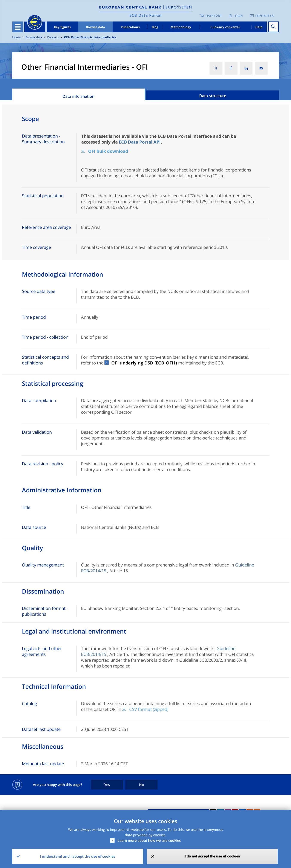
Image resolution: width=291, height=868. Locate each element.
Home (16, 37)
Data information (78, 96)
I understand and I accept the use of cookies (78, 856)
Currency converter (225, 27)
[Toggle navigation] (18, 27)
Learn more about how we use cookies (149, 840)
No (142, 785)
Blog (155, 27)
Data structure (213, 96)
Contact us (265, 16)
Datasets (53, 37)
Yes (107, 785)
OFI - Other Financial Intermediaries (90, 37)
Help (259, 27)
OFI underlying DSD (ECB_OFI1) (144, 363)
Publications (130, 27)
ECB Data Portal (145, 15)
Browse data (96, 27)
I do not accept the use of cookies (212, 856)
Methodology (181, 27)
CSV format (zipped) (149, 709)
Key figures (62, 27)
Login (238, 16)
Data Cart (214, 16)
